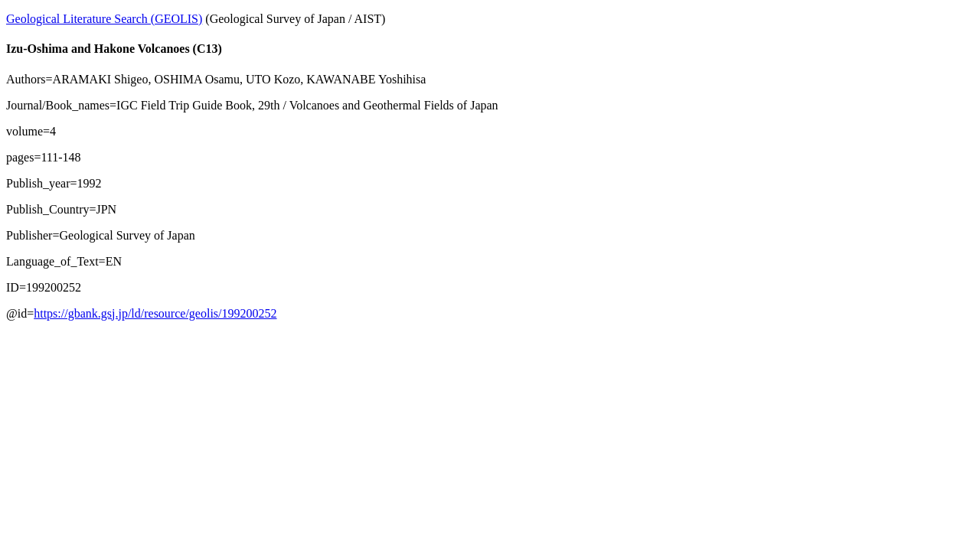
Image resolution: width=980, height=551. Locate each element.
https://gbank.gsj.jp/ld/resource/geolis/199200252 (155, 313)
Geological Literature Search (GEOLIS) (104, 19)
